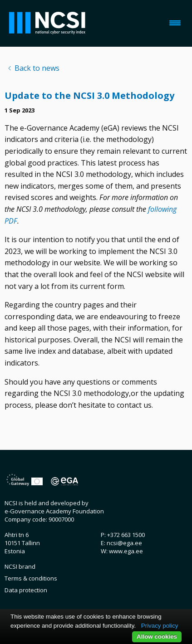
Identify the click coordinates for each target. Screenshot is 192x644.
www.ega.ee (126, 551)
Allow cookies (157, 637)
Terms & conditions (31, 578)
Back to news (37, 68)
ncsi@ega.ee (124, 543)
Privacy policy (160, 626)
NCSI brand (20, 566)
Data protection (26, 590)
